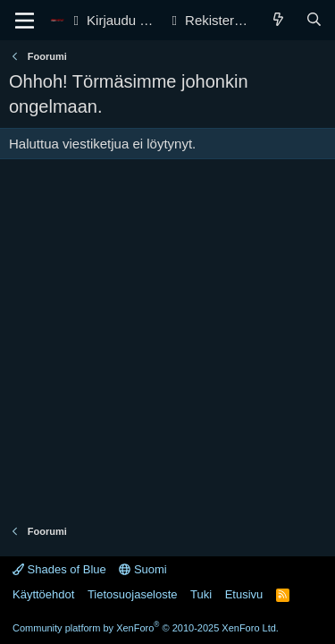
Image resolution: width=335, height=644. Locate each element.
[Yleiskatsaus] (278, 20)
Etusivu (244, 594)
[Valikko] (25, 21)
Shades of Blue (59, 569)
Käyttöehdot (43, 594)
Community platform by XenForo (146, 628)
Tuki (201, 594)
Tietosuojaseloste (133, 594)
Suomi (142, 569)
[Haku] (314, 20)
